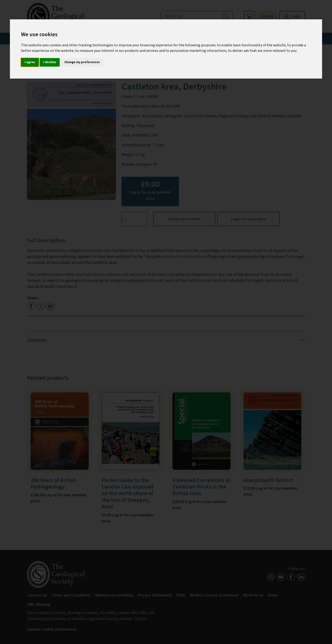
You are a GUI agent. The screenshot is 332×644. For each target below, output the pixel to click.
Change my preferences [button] (82, 62)
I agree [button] (30, 62)
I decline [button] (50, 62)
